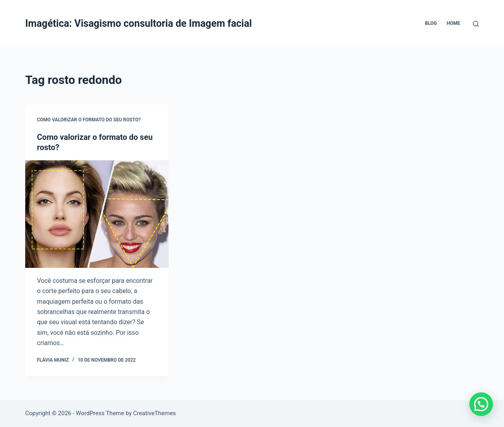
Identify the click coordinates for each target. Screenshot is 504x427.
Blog (431, 23)
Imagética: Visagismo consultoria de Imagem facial (139, 23)
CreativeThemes (155, 413)
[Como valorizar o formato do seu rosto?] (97, 214)
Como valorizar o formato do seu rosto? (89, 120)
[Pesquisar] (476, 24)
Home (453, 23)
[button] (481, 404)
